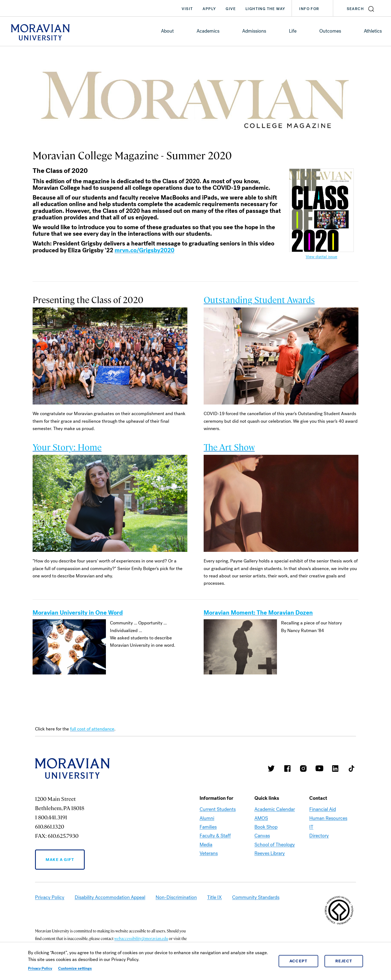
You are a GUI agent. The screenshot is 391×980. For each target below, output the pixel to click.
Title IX (215, 897)
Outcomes (330, 31)
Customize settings (75, 968)
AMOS (261, 818)
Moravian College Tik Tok (351, 769)
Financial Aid (323, 809)
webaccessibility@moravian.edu (141, 938)
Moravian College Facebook (287, 769)
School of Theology (275, 845)
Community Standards (256, 897)
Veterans (209, 853)
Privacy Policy (40, 968)
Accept (299, 961)
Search (355, 9)
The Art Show (229, 447)
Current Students (218, 809)
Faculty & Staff (215, 836)
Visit (187, 9)
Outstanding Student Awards (259, 299)
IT (311, 827)
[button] (362, 8)
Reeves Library (270, 853)
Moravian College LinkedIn (335, 769)
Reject (344, 961)
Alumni (207, 818)
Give (231, 9)
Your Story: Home (67, 447)
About (167, 31)
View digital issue (321, 257)
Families (208, 827)
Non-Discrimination (176, 897)
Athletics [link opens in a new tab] (373, 31)
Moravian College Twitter (271, 769)
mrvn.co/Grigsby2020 (144, 250)
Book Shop (266, 827)
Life (293, 31)
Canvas (262, 836)
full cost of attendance (92, 729)
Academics (208, 31)
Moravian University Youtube (319, 769)
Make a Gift (60, 860)
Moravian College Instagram (303, 769)
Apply (209, 9)
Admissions (254, 31)
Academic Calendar (275, 809)
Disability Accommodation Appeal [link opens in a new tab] (110, 897)
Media (206, 845)
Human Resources (328, 818)
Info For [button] (315, 9)
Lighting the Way (265, 9)
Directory (319, 836)
